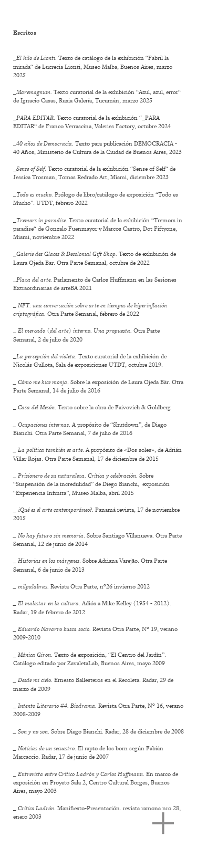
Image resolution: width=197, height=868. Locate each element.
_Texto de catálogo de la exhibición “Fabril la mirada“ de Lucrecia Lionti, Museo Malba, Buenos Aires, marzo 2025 (93, 66)
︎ (163, 824)
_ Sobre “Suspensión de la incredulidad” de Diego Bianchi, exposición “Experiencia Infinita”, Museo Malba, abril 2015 (91, 484)
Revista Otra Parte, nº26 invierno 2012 (81, 586)
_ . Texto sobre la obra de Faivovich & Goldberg (92, 407)
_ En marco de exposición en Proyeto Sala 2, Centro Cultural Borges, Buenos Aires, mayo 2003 (96, 782)
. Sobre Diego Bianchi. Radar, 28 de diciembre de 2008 (98, 731)
